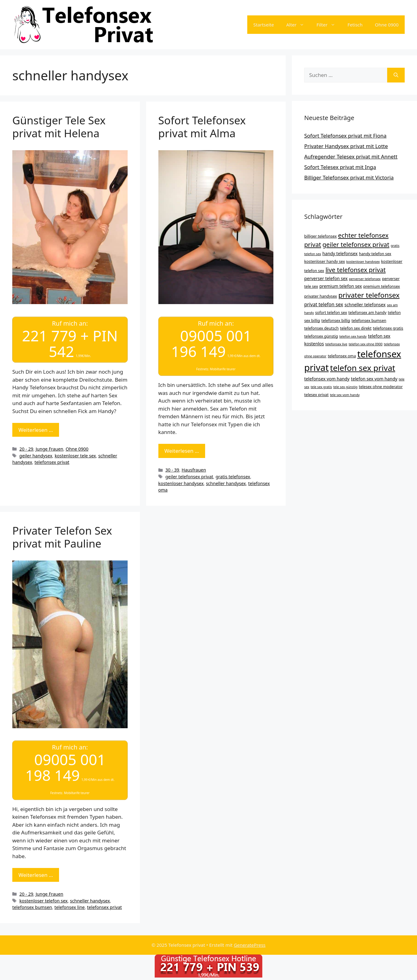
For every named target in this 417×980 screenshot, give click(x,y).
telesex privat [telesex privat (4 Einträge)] (316, 395)
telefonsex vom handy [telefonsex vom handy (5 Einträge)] (327, 379)
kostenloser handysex (181, 483)
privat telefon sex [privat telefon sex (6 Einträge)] (324, 304)
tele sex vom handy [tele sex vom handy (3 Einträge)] (345, 395)
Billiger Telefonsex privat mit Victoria (349, 177)
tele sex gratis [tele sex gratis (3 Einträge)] (321, 387)
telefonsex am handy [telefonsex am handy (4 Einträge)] (367, 312)
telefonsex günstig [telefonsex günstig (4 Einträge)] (321, 336)
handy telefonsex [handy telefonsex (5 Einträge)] (340, 253)
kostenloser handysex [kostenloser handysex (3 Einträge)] (363, 262)
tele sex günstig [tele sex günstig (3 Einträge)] (346, 387)
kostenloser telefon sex (44, 900)
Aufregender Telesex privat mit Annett (351, 157)
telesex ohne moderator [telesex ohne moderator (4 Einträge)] (381, 387)
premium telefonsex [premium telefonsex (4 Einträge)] (381, 286)
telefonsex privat (52, 462)
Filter (329, 25)
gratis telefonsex (233, 477)
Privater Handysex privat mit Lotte (346, 146)
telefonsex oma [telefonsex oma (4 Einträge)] (342, 356)
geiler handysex (36, 455)
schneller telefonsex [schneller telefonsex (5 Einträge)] (365, 305)
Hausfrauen (194, 470)
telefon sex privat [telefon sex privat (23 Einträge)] (363, 368)
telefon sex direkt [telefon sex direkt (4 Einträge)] (356, 328)
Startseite (264, 25)
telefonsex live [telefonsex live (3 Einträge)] (336, 344)
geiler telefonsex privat (189, 477)
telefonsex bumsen (32, 907)
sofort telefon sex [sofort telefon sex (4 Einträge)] (331, 312)
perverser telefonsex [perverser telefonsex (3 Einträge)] (365, 279)
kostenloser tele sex (75, 455)
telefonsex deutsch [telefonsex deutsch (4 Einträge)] (321, 328)
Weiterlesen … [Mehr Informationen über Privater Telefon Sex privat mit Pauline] (36, 875)
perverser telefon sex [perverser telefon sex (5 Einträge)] (326, 278)
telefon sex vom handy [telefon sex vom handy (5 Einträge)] (374, 379)
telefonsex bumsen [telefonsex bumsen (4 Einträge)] (369, 320)
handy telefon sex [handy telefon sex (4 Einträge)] (375, 254)
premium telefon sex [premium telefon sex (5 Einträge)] (341, 286)
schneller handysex (226, 483)
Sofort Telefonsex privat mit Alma (202, 127)
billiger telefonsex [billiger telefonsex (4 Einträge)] (320, 236)
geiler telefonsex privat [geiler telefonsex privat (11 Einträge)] (356, 244)
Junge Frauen (50, 449)
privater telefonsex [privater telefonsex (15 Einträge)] (369, 295)
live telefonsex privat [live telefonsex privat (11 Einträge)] (355, 270)
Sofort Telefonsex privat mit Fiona (345, 136)
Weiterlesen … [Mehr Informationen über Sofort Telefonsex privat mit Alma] (182, 451)
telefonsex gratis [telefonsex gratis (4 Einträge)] (388, 328)
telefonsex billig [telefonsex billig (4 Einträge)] (336, 320)
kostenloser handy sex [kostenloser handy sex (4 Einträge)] (324, 261)
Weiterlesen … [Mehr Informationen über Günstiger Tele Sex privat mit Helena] (36, 430)
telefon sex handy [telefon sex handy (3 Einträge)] (353, 336)
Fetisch (355, 25)
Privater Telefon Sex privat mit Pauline (62, 537)
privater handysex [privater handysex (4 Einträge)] (321, 296)
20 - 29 (26, 449)
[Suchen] (396, 75)
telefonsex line (70, 907)
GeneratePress (250, 945)
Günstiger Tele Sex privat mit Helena (59, 127)
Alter (298, 25)
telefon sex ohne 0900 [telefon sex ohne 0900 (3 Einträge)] (366, 344)
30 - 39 (172, 470)
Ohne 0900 (387, 25)
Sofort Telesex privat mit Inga (340, 167)
